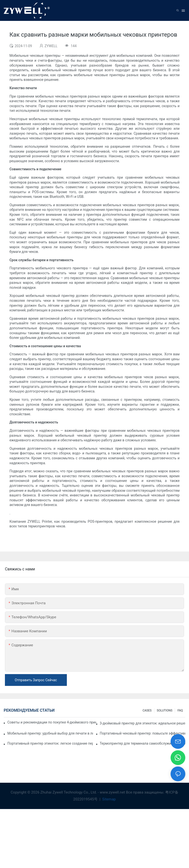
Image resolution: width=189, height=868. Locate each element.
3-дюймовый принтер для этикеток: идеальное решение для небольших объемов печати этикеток (143, 723)
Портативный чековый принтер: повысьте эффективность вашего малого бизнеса (143, 733)
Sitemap (109, 799)
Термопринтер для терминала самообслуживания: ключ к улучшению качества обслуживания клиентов (143, 743)
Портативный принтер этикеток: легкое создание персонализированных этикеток (50, 743)
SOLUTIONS (165, 710)
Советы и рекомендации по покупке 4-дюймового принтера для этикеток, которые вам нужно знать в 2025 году (52, 722)
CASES (147, 710)
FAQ (180, 710)
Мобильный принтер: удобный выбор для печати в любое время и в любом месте (50, 733)
